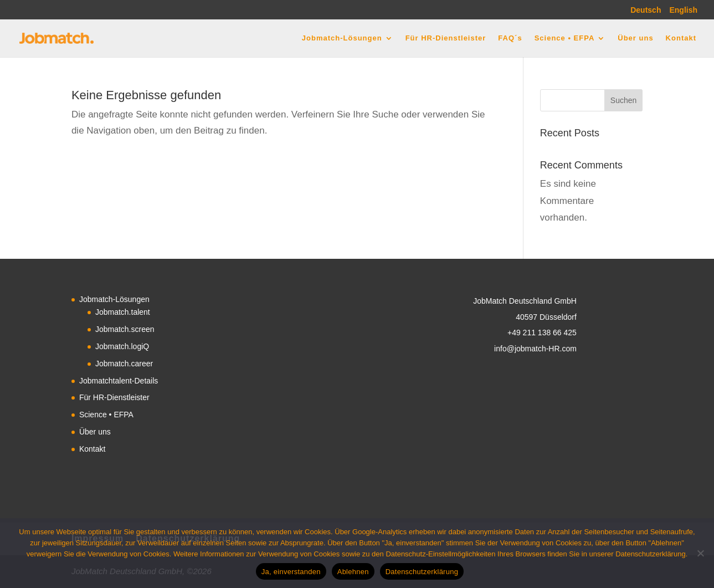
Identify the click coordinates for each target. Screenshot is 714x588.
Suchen (623, 100)
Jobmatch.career (124, 364)
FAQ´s (510, 38)
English (683, 10)
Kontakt (681, 38)
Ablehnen (353, 572)
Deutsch (646, 10)
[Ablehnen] (700, 553)
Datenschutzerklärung (422, 572)
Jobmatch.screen (125, 329)
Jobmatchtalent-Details (119, 381)
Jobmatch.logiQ (122, 346)
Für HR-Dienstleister (446, 38)
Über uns (635, 38)
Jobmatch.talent (123, 312)
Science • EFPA (565, 38)
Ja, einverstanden (291, 572)
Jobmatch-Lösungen (342, 38)
